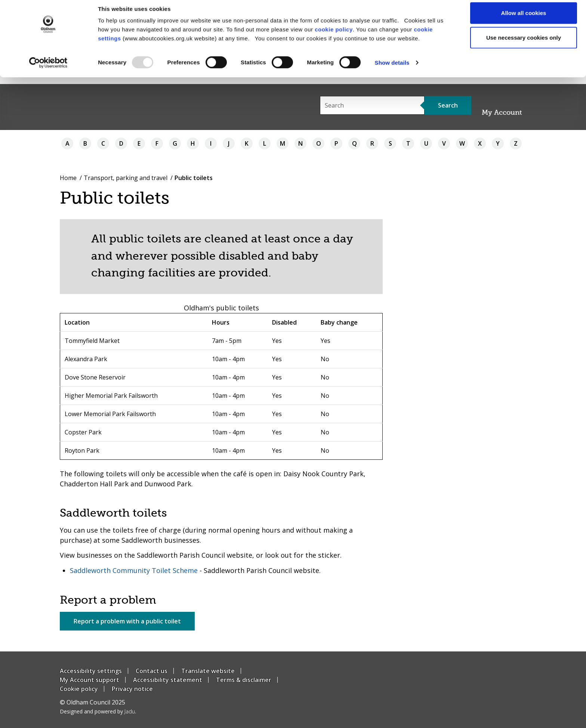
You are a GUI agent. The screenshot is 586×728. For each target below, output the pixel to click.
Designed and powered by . (98, 711)
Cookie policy (79, 689)
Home (68, 178)
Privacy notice (132, 689)
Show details (392, 69)
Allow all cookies (524, 20)
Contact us (152, 671)
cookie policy (334, 36)
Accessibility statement (168, 680)
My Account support (90, 680)
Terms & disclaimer (244, 680)
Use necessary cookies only (524, 44)
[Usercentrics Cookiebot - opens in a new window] (48, 69)
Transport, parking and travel (126, 178)
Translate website (208, 671)
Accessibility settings (91, 671)
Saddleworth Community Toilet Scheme (134, 570)
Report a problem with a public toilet (127, 621)
